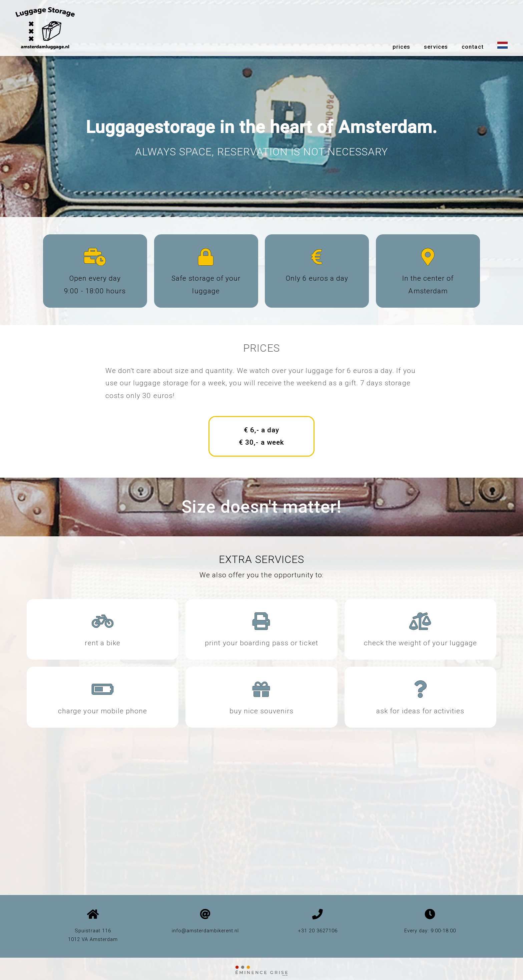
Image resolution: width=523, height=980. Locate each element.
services (436, 47)
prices (401, 47)
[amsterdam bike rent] (103, 626)
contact (472, 47)
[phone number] (318, 916)
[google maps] (93, 916)
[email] (205, 916)
